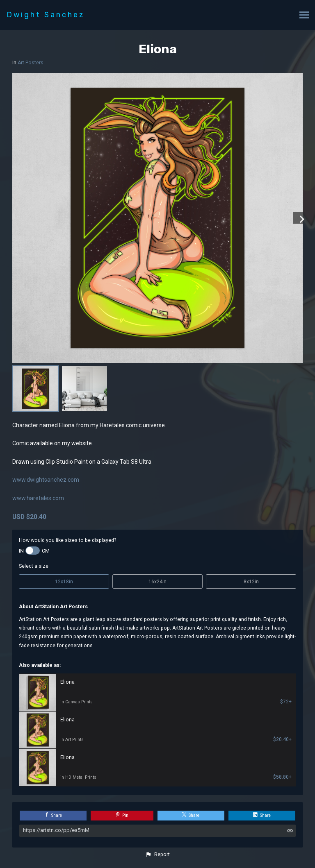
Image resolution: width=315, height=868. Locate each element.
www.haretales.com (38, 498)
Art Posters (31, 63)
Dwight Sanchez (46, 15)
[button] (157, 854)
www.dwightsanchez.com (46, 480)
